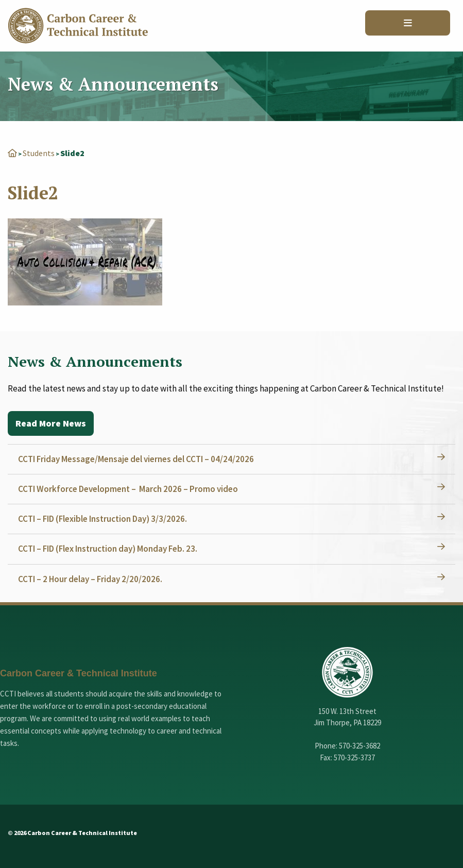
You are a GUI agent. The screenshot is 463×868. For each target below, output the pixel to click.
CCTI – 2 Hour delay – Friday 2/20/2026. (90, 579)
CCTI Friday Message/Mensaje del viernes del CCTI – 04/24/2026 (136, 459)
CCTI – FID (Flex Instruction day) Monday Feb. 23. (108, 549)
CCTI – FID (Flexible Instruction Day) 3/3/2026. (102, 519)
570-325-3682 (359, 746)
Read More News (51, 423)
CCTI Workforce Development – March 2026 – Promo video (128, 489)
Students (39, 153)
